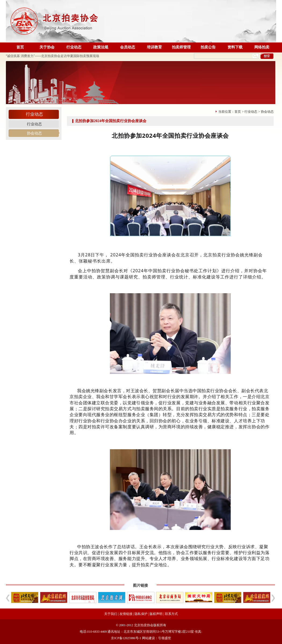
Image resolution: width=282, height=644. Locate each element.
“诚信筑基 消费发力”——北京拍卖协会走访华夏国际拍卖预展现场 (53, 56)
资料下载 (235, 47)
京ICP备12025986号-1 (126, 638)
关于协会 (47, 47)
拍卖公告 (208, 47)
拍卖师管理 (181, 47)
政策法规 (101, 47)
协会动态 (34, 133)
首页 (20, 47)
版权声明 (156, 614)
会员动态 (128, 47)
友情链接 (126, 614)
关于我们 (111, 614)
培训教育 (154, 47)
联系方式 (171, 614)
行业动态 (74, 47)
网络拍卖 (262, 47)
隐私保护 (141, 614)
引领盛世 (165, 638)
